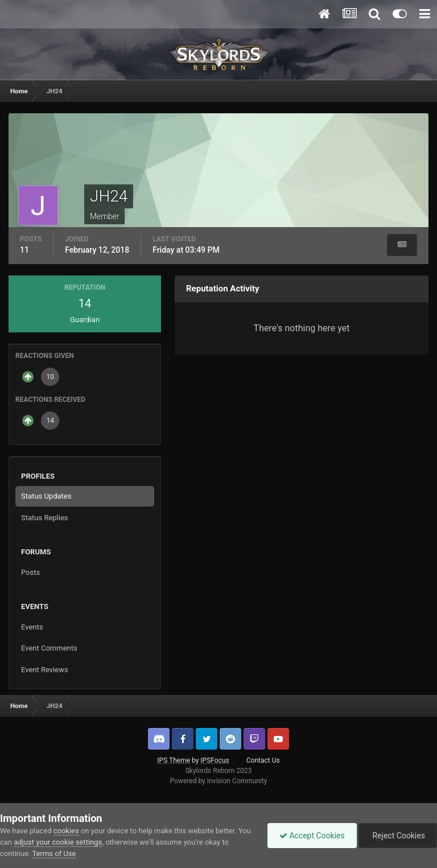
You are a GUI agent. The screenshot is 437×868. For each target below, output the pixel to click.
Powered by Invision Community (219, 781)
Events (32, 627)
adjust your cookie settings (58, 842)
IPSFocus (215, 760)
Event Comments (49, 648)
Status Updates (46, 496)
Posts (30, 572)
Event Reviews (45, 670)
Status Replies (45, 518)
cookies (66, 831)
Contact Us (263, 760)
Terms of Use (54, 853)
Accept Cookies (312, 836)
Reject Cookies (398, 836)
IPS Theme (174, 760)
